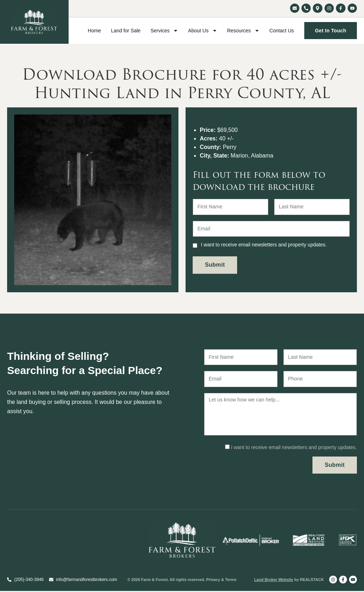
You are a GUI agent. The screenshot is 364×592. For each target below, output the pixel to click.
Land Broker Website (274, 581)
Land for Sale (126, 31)
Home (94, 31)
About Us (203, 31)
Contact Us (282, 31)
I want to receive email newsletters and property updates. (264, 242)
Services (164, 31)
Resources (243, 31)
